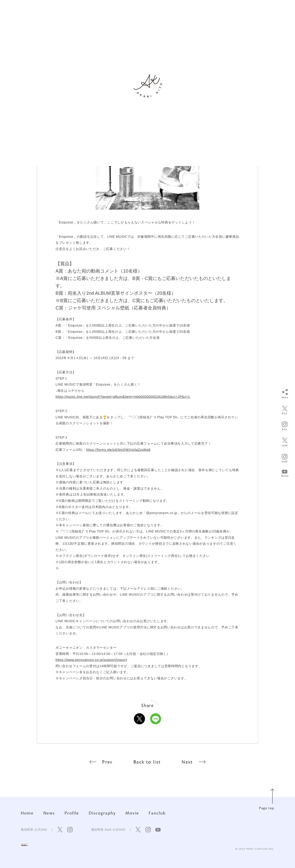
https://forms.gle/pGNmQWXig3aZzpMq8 (118, 450)
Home (27, 813)
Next (194, 762)
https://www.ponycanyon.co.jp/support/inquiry (91, 660)
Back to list (147, 762)
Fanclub (157, 813)
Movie (132, 813)
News (49, 813)
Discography (102, 813)
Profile (72, 813)
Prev (101, 762)
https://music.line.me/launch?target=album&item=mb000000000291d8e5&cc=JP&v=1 (123, 397)
